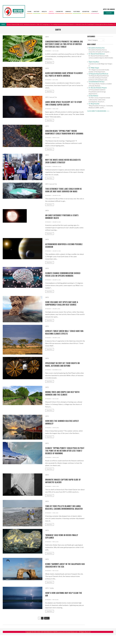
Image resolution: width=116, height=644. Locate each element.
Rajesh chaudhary (94, 62)
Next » (47, 618)
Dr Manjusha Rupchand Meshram (98, 74)
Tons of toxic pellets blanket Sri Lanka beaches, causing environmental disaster (64, 507)
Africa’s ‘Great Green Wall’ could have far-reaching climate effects (65, 332)
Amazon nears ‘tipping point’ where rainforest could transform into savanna (64, 132)
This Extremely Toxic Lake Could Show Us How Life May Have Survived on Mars (63, 190)
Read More (50, 62)
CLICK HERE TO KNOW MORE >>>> (98, 111)
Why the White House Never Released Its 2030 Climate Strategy (63, 161)
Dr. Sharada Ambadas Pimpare (98, 88)
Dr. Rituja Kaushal (94, 104)
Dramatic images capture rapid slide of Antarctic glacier (63, 481)
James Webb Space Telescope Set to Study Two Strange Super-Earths (64, 103)
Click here (109, 13)
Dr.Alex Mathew (93, 96)
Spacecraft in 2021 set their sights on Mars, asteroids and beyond (62, 364)
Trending (51, 588)
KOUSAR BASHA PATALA (97, 82)
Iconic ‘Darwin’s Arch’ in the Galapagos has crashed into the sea (65, 565)
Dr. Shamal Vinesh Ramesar (97, 54)
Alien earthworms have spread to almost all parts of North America (64, 74)
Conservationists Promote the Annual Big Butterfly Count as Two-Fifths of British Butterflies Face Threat (64, 44)
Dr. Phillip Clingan (94, 68)
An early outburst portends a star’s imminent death (62, 217)
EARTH (47, 37)
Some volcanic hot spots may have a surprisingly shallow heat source (62, 303)
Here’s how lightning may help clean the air (64, 594)
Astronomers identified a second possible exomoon (64, 246)
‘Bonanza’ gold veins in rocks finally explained (62, 536)
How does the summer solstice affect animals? (62, 422)
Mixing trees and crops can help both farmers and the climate (62, 393)
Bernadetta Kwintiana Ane (97, 48)
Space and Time (53, 97)
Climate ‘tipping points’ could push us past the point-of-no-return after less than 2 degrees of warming (65, 451)
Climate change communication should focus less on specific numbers (63, 274)
